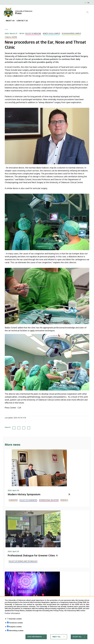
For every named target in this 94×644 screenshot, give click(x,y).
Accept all (77, 640)
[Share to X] (19, 428)
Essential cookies (15, 622)
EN (88, 3)
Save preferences (35, 640)
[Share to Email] (29, 428)
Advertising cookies (16, 634)
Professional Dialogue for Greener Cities (31, 555)
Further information (12, 616)
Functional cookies (16, 626)
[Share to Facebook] (14, 428)
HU (86, 3)
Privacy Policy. (59, 614)
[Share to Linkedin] (24, 428)
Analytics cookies (15, 630)
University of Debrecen (24, 11)
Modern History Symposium (24, 494)
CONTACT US (22, 21)
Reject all (56, 640)
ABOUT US (10, 21)
